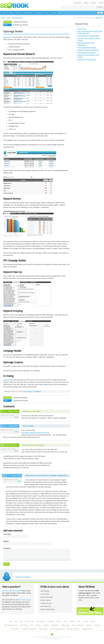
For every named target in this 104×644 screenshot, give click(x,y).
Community (28, 13)
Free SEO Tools (29, 622)
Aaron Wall (14, 426)
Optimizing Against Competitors (88, 50)
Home (4, 13)
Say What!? (99, 18)
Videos (54, 13)
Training (38, 13)
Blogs (8, 18)
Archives (86, 622)
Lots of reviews (28, 426)
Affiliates (72, 622)
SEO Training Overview (11, 625)
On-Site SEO (45, 594)
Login (101, 3)
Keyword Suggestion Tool (57, 629)
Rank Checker (43, 629)
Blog (11, 13)
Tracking (38, 625)
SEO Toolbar (15, 629)
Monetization (55, 625)
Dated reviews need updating (33, 445)
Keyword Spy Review (20, 22)
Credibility (46, 625)
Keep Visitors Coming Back (87, 48)
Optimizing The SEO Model (87, 60)
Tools (46, 13)
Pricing (18, 13)
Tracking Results (46, 603)
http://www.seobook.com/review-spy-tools (35, 433)
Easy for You (82, 29)
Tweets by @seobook (23, 577)
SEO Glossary (41, 622)
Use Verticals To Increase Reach (88, 36)
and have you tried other (31, 411)
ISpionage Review (13, 31)
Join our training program (11, 591)
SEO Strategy (24, 625)
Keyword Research (47, 597)
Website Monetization (48, 609)
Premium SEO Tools (78, 625)
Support (94, 3)
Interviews (89, 625)
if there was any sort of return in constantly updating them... (47, 476)
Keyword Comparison (73, 629)
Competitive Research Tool (29, 629)
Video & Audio (65, 625)
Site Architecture (46, 606)
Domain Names (46, 600)
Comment (7, 548)
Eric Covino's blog (17, 18)
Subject (6, 541)
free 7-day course (25, 600)
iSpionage (7, 37)
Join (78, 3)
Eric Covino (28, 391)
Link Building (45, 591)
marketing (38, 391)
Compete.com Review (20, 25)
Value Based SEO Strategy (87, 52)
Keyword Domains (87, 629)
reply (17, 417)
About (86, 3)
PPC (32, 625)
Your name (7, 534)
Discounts (97, 625)
